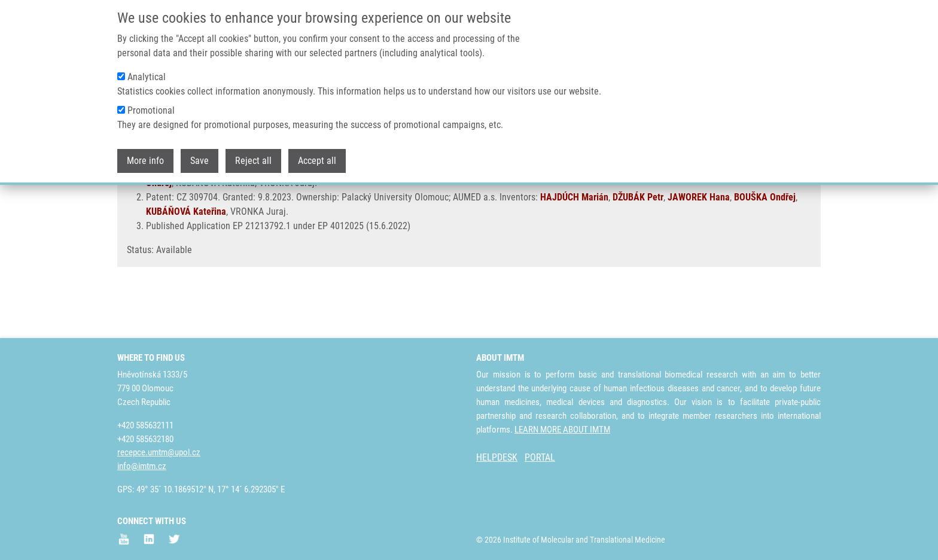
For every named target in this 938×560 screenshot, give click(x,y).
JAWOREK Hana (717, 211)
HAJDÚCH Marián (593, 211)
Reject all (253, 158)
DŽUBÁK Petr (657, 211)
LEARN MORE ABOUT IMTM (562, 430)
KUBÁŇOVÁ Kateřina (186, 255)
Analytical (147, 74)
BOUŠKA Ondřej (765, 240)
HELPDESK (497, 458)
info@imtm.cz (142, 467)
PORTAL (540, 458)
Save (200, 158)
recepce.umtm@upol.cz (159, 453)
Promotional (151, 108)
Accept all (317, 158)
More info (145, 158)
